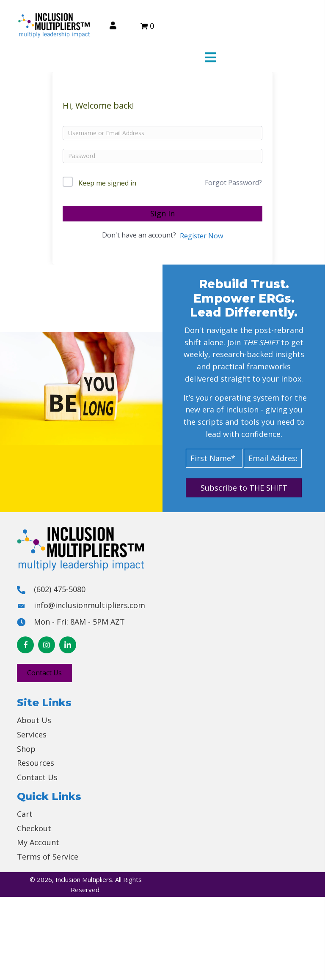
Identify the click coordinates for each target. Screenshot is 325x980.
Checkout (34, 828)
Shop (26, 749)
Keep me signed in (107, 183)
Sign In (162, 213)
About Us (34, 720)
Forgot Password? (233, 183)
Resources (36, 763)
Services (32, 734)
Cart (25, 814)
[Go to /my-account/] (113, 26)
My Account (38, 842)
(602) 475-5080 (60, 589)
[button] (244, 488)
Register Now (201, 236)
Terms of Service (48, 857)
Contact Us (37, 777)
